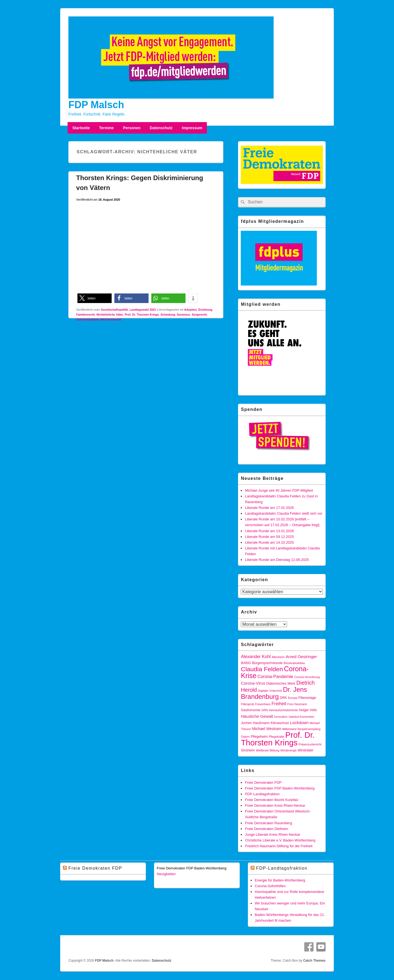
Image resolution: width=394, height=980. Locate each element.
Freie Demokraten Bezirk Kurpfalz (272, 800)
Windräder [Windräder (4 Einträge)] (305, 750)
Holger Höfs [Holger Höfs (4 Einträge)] (308, 710)
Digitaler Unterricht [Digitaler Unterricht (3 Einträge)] (270, 691)
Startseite (81, 128)
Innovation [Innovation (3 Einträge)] (281, 717)
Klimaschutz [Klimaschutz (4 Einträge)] (280, 723)
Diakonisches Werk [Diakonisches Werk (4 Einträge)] (281, 684)
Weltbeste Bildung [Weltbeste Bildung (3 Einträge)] (268, 750)
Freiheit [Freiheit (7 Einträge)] (279, 704)
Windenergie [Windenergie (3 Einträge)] (289, 750)
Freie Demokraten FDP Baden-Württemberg (280, 788)
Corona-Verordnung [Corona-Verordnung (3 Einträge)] (307, 677)
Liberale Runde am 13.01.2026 (269, 531)
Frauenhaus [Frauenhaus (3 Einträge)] (263, 704)
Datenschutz (161, 128)
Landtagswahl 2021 (143, 310)
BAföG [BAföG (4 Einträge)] (246, 663)
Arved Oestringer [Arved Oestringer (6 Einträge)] (301, 657)
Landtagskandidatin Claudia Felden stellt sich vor (284, 513)
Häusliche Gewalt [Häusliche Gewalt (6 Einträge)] (257, 716)
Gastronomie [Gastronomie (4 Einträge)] (250, 710)
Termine (106, 128)
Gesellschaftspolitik (115, 310)
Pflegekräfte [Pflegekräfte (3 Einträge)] (276, 737)
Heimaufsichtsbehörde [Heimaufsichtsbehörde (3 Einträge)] (283, 710)
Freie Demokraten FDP (263, 782)
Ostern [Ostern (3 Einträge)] (245, 737)
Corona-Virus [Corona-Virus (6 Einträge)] (253, 683)
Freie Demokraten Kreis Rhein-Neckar (275, 805)
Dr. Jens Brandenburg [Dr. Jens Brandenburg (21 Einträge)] (274, 693)
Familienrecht (85, 315)
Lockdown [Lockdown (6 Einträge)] (299, 723)
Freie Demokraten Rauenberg (268, 823)
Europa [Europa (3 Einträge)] (292, 698)
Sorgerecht (199, 315)
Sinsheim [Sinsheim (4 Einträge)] (248, 750)
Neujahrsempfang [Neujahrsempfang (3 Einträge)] (309, 729)
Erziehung (205, 310)
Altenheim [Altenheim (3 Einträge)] (278, 657)
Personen (132, 128)
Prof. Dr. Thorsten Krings (142, 315)
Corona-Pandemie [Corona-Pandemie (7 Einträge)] (275, 676)
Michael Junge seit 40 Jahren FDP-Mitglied (279, 490)
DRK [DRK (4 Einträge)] (283, 698)
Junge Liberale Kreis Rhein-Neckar (273, 835)
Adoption (190, 310)
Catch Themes (314, 961)
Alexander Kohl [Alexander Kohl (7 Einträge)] (256, 656)
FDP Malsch (96, 105)
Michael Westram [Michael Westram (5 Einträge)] (267, 729)
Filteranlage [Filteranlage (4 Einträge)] (307, 698)
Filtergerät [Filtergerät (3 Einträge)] (247, 704)
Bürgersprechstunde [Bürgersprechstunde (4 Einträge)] (267, 663)
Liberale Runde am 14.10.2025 (269, 542)
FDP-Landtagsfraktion (262, 794)
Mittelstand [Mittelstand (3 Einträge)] (289, 729)
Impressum (192, 128)
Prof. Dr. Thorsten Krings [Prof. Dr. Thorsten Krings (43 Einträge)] (278, 739)
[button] (95, 298)
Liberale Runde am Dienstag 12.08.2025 (277, 560)
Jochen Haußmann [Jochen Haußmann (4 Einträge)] (255, 723)
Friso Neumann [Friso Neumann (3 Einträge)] (297, 704)
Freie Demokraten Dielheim (266, 829)
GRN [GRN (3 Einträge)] (265, 710)
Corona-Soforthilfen (270, 886)
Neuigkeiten (166, 874)
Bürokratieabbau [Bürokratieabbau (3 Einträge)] (294, 663)
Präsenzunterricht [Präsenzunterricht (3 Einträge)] (310, 744)
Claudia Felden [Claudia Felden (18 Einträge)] (262, 669)
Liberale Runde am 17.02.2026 (269, 508)
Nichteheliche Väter (110, 315)
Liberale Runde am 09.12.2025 (269, 537)
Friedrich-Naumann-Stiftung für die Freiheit (279, 846)
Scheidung (168, 315)
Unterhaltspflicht (87, 319)
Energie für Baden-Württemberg (280, 880)
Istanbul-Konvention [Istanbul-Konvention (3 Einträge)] (302, 717)
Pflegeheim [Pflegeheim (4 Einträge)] (259, 737)
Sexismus (183, 315)
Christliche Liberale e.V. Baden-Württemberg (280, 840)
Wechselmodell (111, 319)
